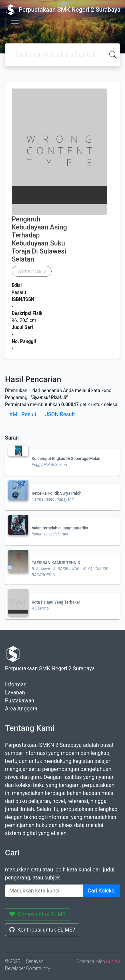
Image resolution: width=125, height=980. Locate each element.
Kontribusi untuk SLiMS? (42, 930)
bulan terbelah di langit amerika (60, 528)
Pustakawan (19, 701)
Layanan (15, 693)
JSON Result (60, 414)
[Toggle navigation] (15, 23)
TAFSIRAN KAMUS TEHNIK (56, 563)
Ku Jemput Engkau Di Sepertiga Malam (67, 459)
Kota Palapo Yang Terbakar (56, 602)
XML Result (23, 414)
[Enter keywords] (44, 891)
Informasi (16, 685)
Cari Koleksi (102, 891)
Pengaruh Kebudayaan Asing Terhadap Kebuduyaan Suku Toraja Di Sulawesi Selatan (39, 239)
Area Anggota (21, 709)
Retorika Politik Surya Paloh (57, 493)
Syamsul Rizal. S (32, 271)
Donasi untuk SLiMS (37, 914)
